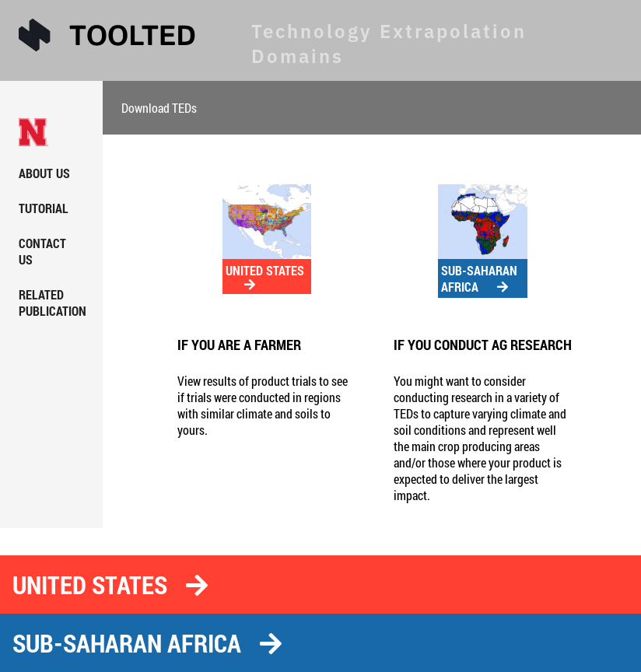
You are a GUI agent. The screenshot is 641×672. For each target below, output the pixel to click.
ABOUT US (44, 173)
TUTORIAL (44, 208)
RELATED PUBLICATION (53, 303)
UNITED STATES (265, 276)
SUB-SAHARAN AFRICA (479, 278)
